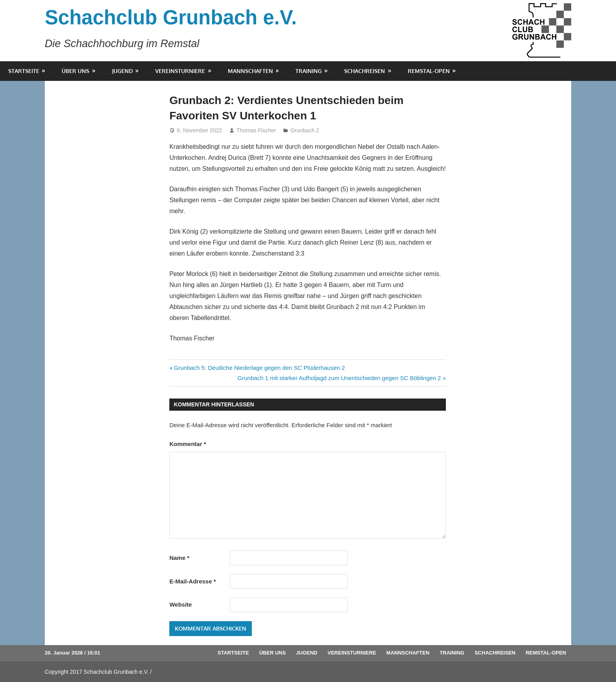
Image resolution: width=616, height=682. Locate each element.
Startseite (24, 71)
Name (179, 558)
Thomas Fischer (256, 130)
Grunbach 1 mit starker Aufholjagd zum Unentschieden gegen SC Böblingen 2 (339, 378)
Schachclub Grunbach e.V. (171, 17)
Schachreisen (365, 71)
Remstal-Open (429, 71)
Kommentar (188, 444)
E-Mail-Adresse (192, 581)
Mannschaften (250, 71)
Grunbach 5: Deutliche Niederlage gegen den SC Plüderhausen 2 (259, 368)
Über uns (75, 71)
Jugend (122, 71)
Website (181, 604)
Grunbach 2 (305, 130)
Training (309, 71)
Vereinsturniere (180, 71)
